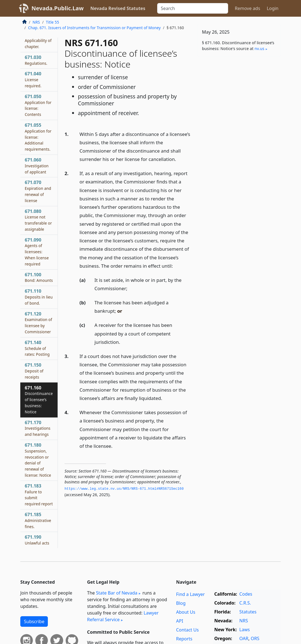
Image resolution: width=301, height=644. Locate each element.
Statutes (248, 612)
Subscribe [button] (34, 621)
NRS (36, 22)
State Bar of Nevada (117, 593)
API (180, 621)
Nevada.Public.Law (58, 8)
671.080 (38, 220)
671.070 (38, 191)
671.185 (38, 520)
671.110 (39, 297)
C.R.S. (245, 603)
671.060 (37, 166)
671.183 (39, 495)
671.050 (38, 105)
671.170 (38, 428)
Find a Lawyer (190, 594)
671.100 (39, 277)
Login (273, 8)
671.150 (34, 371)
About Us (186, 612)
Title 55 (53, 22)
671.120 (38, 323)
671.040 (33, 79)
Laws (245, 630)
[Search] (193, 8)
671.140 (37, 348)
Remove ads (247, 8)
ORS (255, 638)
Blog (181, 603)
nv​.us (259, 49)
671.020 (38, 40)
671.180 (38, 460)
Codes (246, 594)
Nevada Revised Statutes (118, 8)
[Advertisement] (239, 99)
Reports (184, 639)
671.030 (36, 60)
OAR (244, 638)
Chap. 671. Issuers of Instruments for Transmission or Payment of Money (94, 28)
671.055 (38, 137)
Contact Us (187, 630)
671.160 (39, 400)
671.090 (37, 252)
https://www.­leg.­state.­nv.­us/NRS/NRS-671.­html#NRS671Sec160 (124, 489)
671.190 (37, 540)
